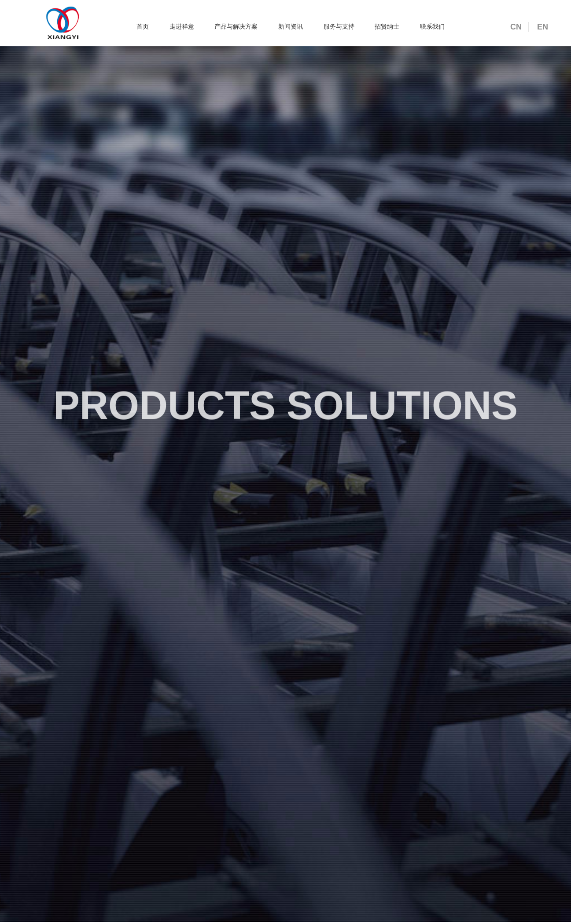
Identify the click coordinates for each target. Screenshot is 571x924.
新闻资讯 (291, 26)
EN (543, 27)
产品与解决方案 (236, 26)
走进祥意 (182, 26)
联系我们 (432, 26)
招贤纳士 (387, 26)
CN (516, 27)
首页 (143, 26)
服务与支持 (339, 26)
